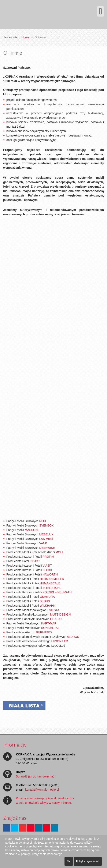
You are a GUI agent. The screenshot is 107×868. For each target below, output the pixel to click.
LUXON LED (60, 641)
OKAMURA (47, 597)
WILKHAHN (48, 606)
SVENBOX (47, 525)
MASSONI (32, 530)
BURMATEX (44, 632)
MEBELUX (46, 534)
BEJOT (35, 561)
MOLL (60, 552)
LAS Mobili (46, 539)
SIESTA (54, 610)
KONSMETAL (50, 628)
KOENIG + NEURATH (57, 592)
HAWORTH (50, 574)
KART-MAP (49, 623)
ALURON (73, 637)
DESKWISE (47, 548)
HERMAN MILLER (52, 579)
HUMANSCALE (50, 583)
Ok (69, 861)
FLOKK (47, 570)
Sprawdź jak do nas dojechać (35, 776)
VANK (43, 543)
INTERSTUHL (52, 588)
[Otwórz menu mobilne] (101, 11)
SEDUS (45, 601)
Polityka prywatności (88, 861)
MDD (43, 521)
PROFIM (48, 557)
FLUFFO (56, 619)
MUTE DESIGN (60, 614)
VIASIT (47, 566)
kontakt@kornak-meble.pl (42, 790)
